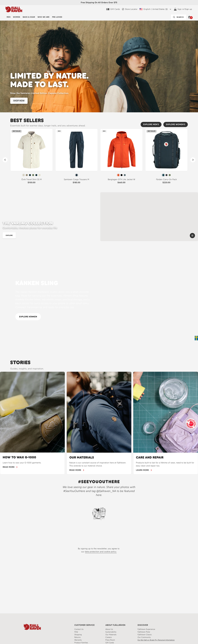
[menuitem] (9, 17)
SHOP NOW (19, 101)
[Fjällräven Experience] (146, 629)
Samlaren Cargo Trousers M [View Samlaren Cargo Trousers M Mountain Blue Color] (77, 179)
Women (17, 17)
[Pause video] (192, 236)
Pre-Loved (57, 17)
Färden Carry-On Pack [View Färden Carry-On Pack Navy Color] (166, 179)
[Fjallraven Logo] (32, 627)
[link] (32, 157)
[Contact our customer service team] (79, 629)
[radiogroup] (32, 175)
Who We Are (44, 17)
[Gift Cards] (113, 9)
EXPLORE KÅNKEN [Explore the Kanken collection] (28, 317)
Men (9, 17)
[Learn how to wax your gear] (10, 467)
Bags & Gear (29, 17)
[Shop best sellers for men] (112, 235)
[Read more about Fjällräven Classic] (145, 635)
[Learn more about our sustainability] (111, 632)
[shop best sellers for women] (132, 235)
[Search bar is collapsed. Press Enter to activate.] (179, 17)
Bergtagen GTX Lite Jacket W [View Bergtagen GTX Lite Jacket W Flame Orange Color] (121, 179)
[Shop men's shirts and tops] (9, 235)
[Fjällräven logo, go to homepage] (14, 9)
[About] (109, 629)
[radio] (24, 175)
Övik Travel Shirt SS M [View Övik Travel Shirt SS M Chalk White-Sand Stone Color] (32, 179)
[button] (190, 17)
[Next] (193, 160)
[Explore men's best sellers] (151, 124)
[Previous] (5, 160)
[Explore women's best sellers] (176, 124)
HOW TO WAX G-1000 (19, 457)
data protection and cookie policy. (101, 552)
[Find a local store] (130, 9)
